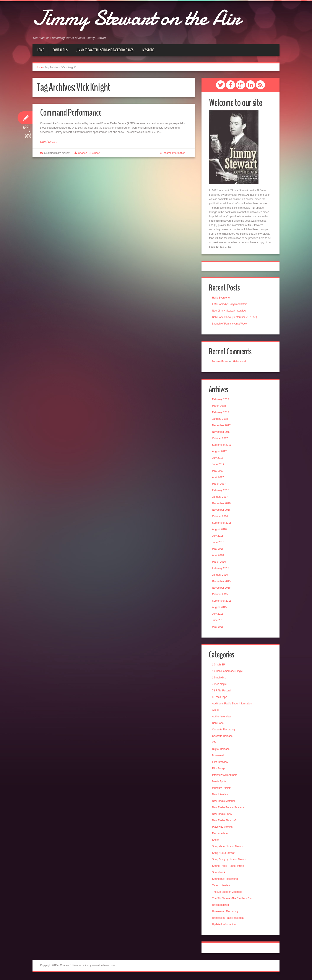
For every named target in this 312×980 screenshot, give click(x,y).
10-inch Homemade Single (228, 672)
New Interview (221, 796)
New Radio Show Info (225, 822)
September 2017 (222, 446)
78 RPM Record (222, 692)
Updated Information (173, 153)
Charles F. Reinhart (89, 153)
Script (216, 841)
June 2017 (219, 465)
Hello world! (240, 362)
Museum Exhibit (222, 789)
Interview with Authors (225, 776)
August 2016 (220, 530)
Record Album (221, 835)
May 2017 (218, 472)
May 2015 (218, 628)
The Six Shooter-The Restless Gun (233, 899)
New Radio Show (223, 815)
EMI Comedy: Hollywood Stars (230, 305)
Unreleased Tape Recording (229, 919)
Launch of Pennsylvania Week (230, 324)
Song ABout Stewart (224, 854)
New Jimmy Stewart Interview (230, 311)
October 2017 (220, 439)
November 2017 (222, 433)
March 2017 (219, 485)
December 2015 (222, 582)
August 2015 (220, 608)
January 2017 (220, 498)
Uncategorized (221, 906)
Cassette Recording (224, 731)
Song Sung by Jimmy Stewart (230, 861)
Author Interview (222, 718)
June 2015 (219, 621)
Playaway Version (223, 828)
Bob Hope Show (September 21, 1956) (235, 318)
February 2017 (221, 491)
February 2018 (221, 413)
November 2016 (222, 511)
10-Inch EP (219, 666)
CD (214, 744)
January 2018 (220, 420)
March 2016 (219, 563)
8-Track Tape (220, 698)
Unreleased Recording (225, 912)
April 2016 (218, 556)
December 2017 (222, 426)
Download (218, 757)
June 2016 (219, 543)
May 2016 (218, 550)
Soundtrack (219, 873)
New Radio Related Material (229, 809)
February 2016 (221, 569)
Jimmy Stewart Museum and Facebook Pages (105, 50)
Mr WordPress (221, 362)
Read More (48, 142)
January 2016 (220, 576)
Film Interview (221, 763)
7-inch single (220, 685)
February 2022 (221, 400)
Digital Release (221, 750)
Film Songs (219, 770)
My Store (148, 50)
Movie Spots (220, 783)
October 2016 (220, 517)
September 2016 (222, 524)
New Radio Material (224, 802)
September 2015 (222, 602)
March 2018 (219, 407)
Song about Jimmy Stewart (228, 848)
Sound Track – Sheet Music (228, 867)
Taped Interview (222, 886)
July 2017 (218, 459)
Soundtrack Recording (225, 880)
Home (40, 50)
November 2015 (222, 589)
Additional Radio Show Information (232, 705)
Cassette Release (223, 737)
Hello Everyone (221, 298)
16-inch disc (219, 679)
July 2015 (218, 615)
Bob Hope (218, 724)
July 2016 (218, 537)
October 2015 (220, 595)
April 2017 (218, 478)
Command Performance (72, 112)
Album (216, 711)
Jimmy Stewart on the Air (145, 17)
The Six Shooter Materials (227, 893)
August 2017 (220, 452)
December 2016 (222, 504)
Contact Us (60, 50)
